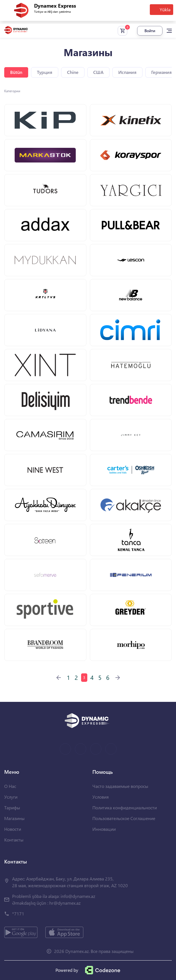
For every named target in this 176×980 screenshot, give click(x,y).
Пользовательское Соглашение (124, 818)
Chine (73, 72)
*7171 (18, 914)
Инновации (104, 829)
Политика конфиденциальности (125, 807)
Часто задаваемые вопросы (120, 786)
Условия (101, 797)
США (98, 72)
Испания (127, 72)
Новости (13, 829)
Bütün (16, 72)
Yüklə (165, 9)
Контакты (14, 840)
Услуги (11, 797)
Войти (150, 31)
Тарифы (12, 807)
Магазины (14, 818)
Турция (45, 72)
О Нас (10, 786)
